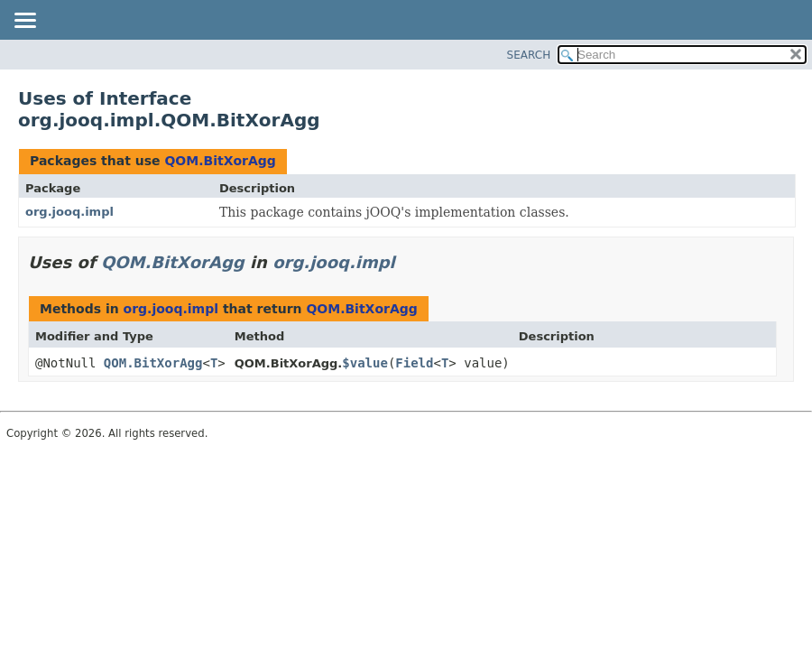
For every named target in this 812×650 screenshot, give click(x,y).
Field (414, 363)
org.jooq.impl (69, 212)
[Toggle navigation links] (24, 22)
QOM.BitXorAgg (220, 161)
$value (365, 363)
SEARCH (529, 55)
